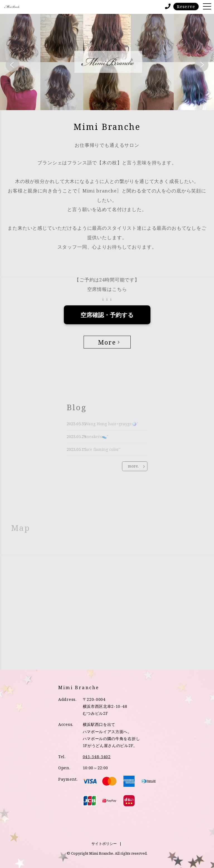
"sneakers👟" (96, 437)
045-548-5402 (97, 757)
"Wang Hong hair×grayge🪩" (110, 424)
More (107, 342)
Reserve (186, 7)
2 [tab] (107, 103)
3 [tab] (115, 103)
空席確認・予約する (107, 315)
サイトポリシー (104, 844)
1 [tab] (99, 103)
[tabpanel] (107, 62)
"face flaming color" (102, 449)
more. (133, 466)
